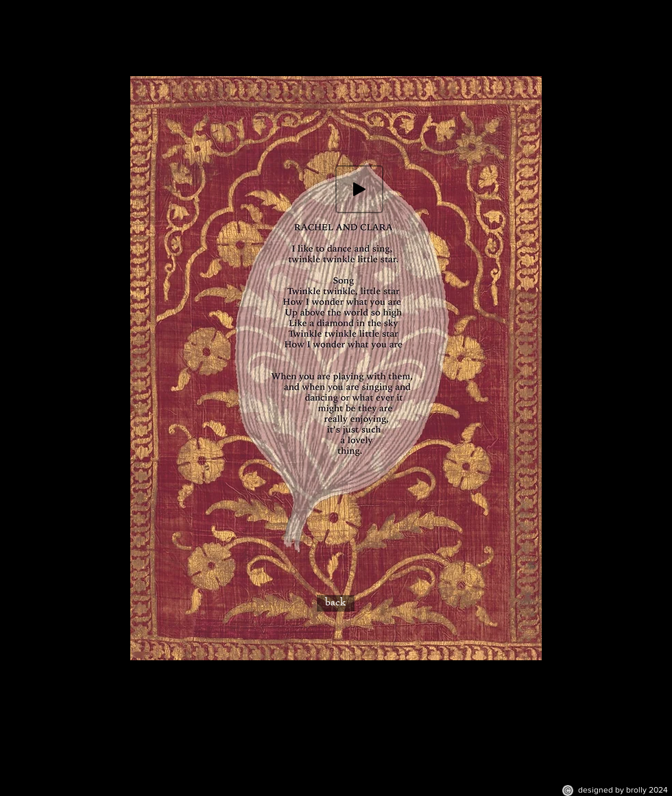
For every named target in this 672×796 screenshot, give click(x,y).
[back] (336, 603)
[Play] (359, 189)
